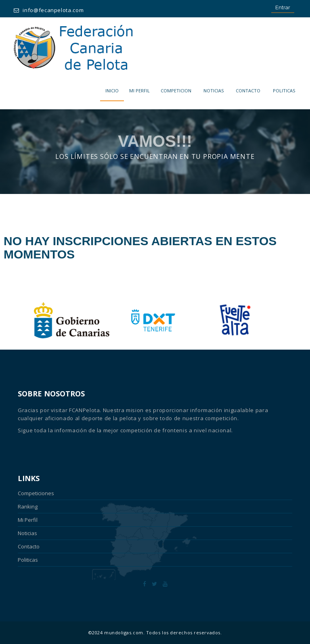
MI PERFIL (139, 91)
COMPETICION (176, 91)
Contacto (248, 91)
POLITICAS (284, 91)
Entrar (283, 7)
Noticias (214, 91)
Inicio (112, 91)
